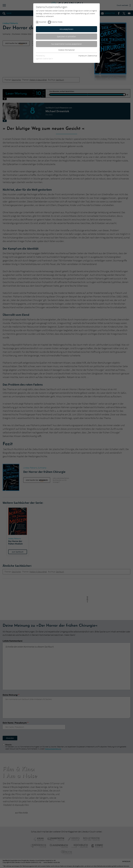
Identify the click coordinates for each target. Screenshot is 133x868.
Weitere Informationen (66, 50)
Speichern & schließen (66, 36)
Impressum (83, 56)
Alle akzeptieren (66, 29)
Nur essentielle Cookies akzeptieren (67, 44)
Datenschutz (93, 56)
